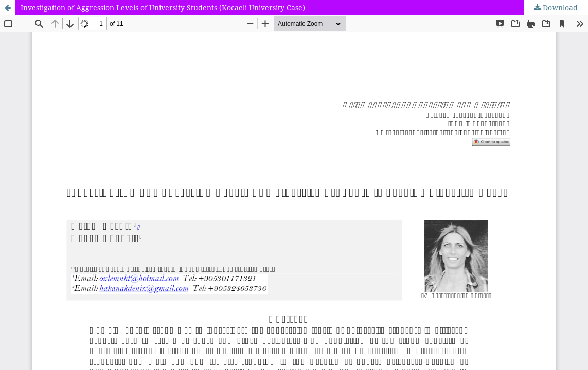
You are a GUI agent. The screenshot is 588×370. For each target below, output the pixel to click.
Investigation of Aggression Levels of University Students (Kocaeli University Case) (163, 7)
